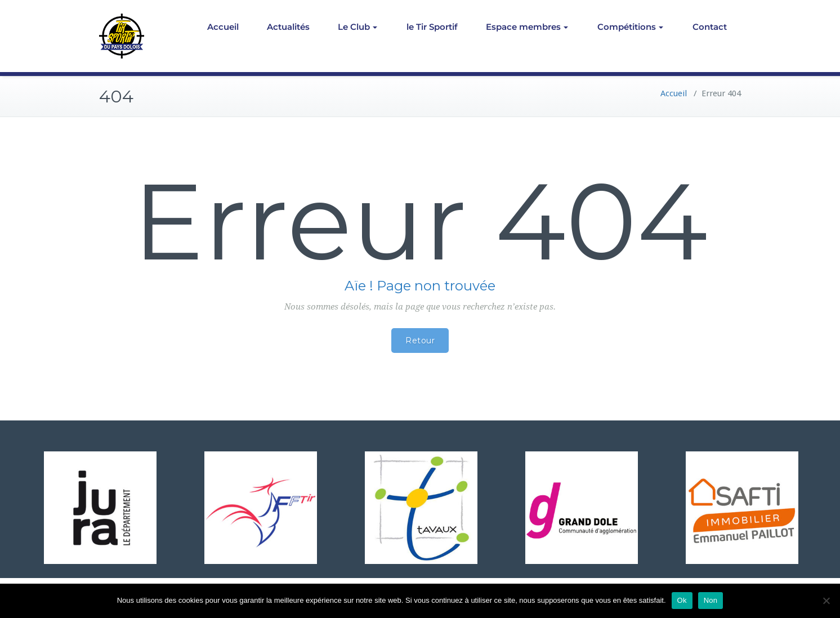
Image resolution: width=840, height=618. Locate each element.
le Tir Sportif (432, 27)
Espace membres (527, 27)
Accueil (223, 27)
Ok (682, 600)
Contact (710, 27)
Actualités (288, 27)
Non (711, 600)
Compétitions (630, 27)
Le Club (358, 27)
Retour (420, 341)
